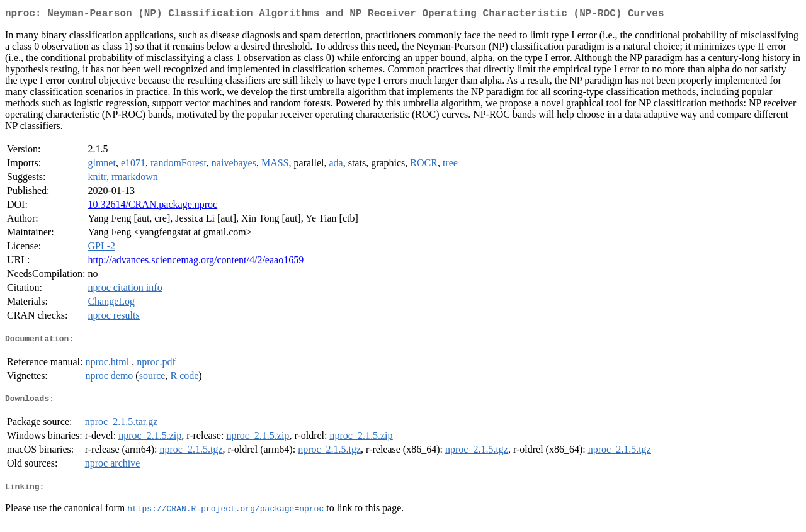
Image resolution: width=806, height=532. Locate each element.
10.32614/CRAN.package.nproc (152, 207)
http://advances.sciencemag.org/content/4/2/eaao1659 (196, 262)
